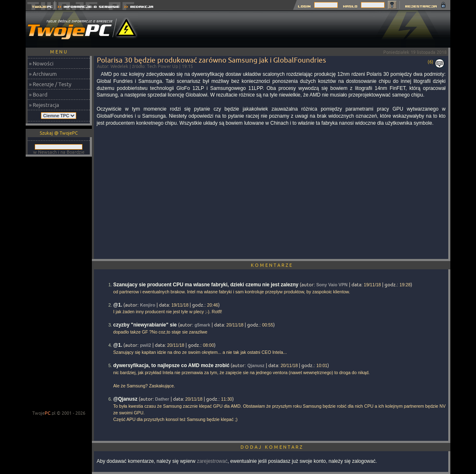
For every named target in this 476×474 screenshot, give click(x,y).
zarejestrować (212, 461)
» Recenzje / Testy (50, 84)
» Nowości (41, 63)
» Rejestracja (44, 105)
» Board (38, 94)
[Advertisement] (300, 29)
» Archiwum (43, 74)
